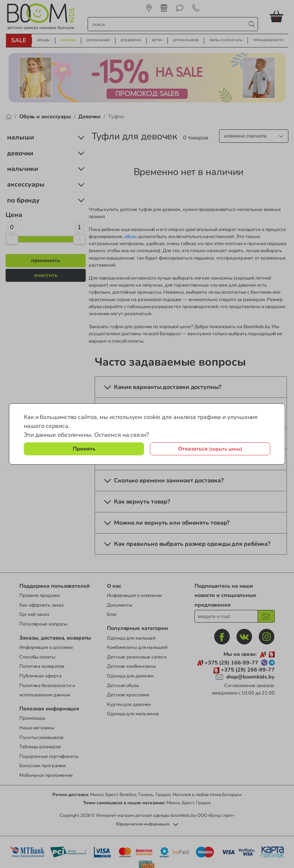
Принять (84, 449)
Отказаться (210, 449)
